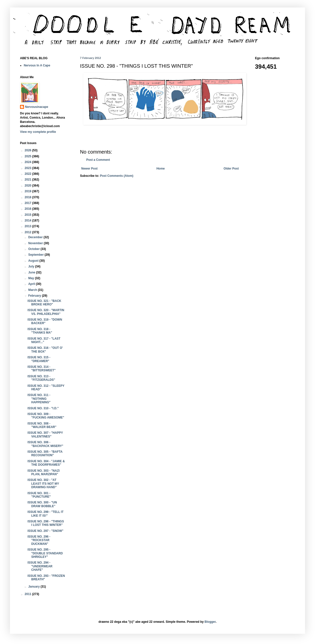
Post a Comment (98, 160)
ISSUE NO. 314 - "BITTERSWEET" (41, 369)
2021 (28, 180)
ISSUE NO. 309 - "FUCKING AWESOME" (46, 416)
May (32, 278)
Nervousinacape (37, 107)
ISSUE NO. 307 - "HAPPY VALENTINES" (45, 434)
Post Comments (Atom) (117, 176)
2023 (28, 168)
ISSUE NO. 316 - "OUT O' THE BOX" (45, 350)
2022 (28, 174)
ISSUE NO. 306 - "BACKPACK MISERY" (45, 444)
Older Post (231, 169)
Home (161, 169)
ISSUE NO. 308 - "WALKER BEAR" (42, 425)
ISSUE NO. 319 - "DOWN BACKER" (45, 321)
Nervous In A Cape (37, 65)
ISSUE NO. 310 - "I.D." (43, 408)
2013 (28, 226)
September (36, 255)
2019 (28, 191)
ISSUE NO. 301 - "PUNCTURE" (39, 495)
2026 (28, 150)
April (32, 284)
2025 (28, 156)
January (34, 587)
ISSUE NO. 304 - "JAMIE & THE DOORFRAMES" (46, 463)
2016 (28, 209)
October (34, 249)
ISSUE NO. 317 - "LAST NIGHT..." (44, 340)
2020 (28, 186)
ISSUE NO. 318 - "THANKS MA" (40, 331)
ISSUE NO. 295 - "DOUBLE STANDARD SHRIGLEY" (45, 553)
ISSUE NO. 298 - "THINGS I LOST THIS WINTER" (46, 523)
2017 (28, 203)
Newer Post (89, 169)
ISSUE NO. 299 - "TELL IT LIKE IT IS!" (45, 514)
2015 (28, 215)
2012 (28, 232)
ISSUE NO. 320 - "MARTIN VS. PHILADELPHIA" (46, 312)
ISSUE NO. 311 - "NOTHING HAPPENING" (39, 399)
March (33, 290)
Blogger (210, 622)
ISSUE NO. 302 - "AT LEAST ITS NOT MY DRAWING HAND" (43, 484)
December (36, 237)
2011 (28, 594)
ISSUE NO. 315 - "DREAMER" (39, 359)
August (34, 261)
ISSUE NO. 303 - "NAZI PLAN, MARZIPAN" (43, 472)
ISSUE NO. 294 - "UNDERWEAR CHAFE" (40, 566)
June (32, 272)
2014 (28, 220)
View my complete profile (38, 132)
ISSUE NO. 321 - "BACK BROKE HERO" (44, 303)
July (32, 266)
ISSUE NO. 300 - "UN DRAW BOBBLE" (42, 504)
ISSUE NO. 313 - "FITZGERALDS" (41, 378)
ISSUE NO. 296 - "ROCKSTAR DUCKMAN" (39, 540)
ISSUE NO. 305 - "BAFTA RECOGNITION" (45, 453)
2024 (28, 162)
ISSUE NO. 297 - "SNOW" (45, 531)
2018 (28, 197)
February (35, 296)
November (36, 243)
